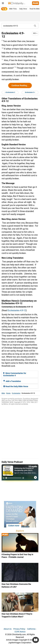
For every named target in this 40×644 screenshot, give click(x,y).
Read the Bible (35, 9)
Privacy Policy (19, 629)
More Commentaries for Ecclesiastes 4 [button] (15, 374)
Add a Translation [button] (12, 381)
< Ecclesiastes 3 (10, 92)
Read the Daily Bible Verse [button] (16, 386)
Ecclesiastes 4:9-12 (17, 310)
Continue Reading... (20, 85)
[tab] (20, 374)
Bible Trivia (13, 9)
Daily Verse (23, 9)
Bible (3, 393)
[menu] (3, 4)
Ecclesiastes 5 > (30, 92)
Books (8, 393)
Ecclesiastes (16, 393)
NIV (35, 33)
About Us (8, 629)
